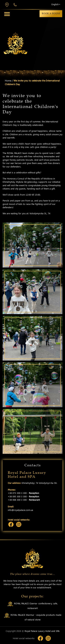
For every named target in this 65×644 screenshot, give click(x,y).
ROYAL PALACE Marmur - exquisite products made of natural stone (33, 617)
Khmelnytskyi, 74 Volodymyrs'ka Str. (7, 5)
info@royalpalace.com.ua (20, 510)
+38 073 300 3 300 (15, 5)
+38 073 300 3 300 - (23, 493)
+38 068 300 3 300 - (24, 500)
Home (8, 81)
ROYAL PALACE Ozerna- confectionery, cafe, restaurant (32, 605)
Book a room (51, 14)
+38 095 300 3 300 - (23, 496)
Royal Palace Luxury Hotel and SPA (42, 631)
